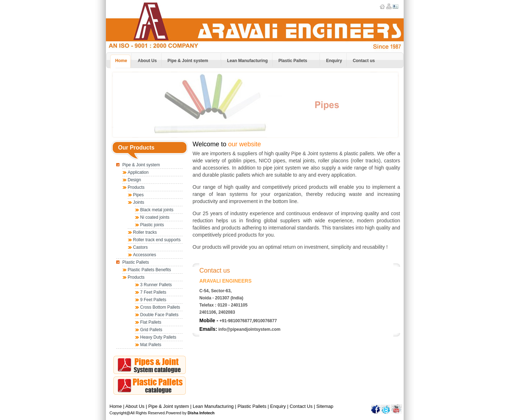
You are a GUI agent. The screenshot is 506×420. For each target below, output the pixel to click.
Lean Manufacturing (213, 406)
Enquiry (278, 406)
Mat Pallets (151, 345)
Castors (140, 247)
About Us (135, 406)
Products (136, 187)
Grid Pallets (151, 330)
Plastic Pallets (136, 262)
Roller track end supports (157, 240)
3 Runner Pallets (156, 285)
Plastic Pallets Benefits (149, 270)
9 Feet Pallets (153, 300)
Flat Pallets (151, 322)
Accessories (145, 255)
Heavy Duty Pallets (158, 337)
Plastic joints (152, 225)
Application (138, 172)
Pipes (138, 195)
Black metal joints (157, 210)
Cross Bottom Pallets (160, 307)
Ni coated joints (155, 217)
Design (134, 180)
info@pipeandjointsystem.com (249, 329)
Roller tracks (145, 232)
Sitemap (325, 406)
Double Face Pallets (159, 315)
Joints (139, 202)
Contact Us (301, 406)
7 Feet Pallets (153, 292)
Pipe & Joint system (141, 165)
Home (116, 406)
